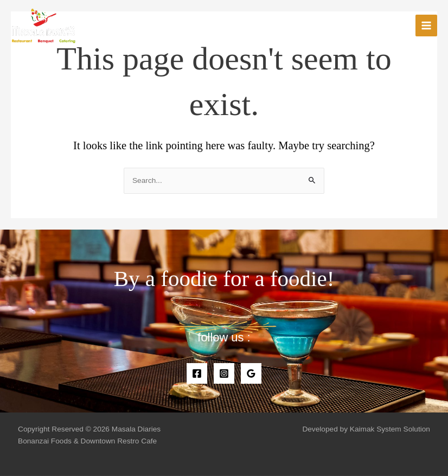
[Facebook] (197, 373)
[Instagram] (224, 373)
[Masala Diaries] (43, 26)
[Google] (251, 373)
